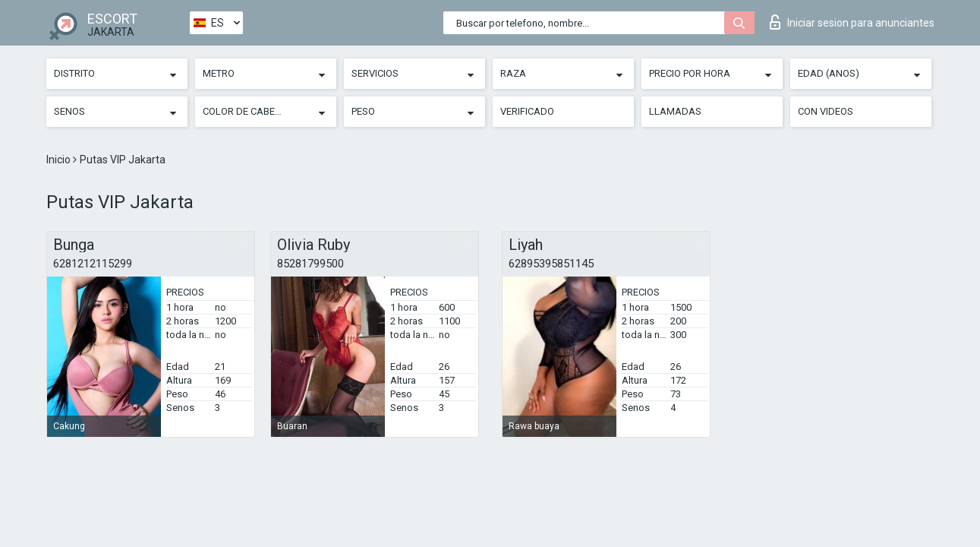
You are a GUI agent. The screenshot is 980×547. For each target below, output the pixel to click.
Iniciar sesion (852, 22)
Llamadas (675, 111)
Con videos (826, 111)
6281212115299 (93, 264)
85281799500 (310, 264)
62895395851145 (551, 264)
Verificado (527, 111)
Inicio (60, 160)
